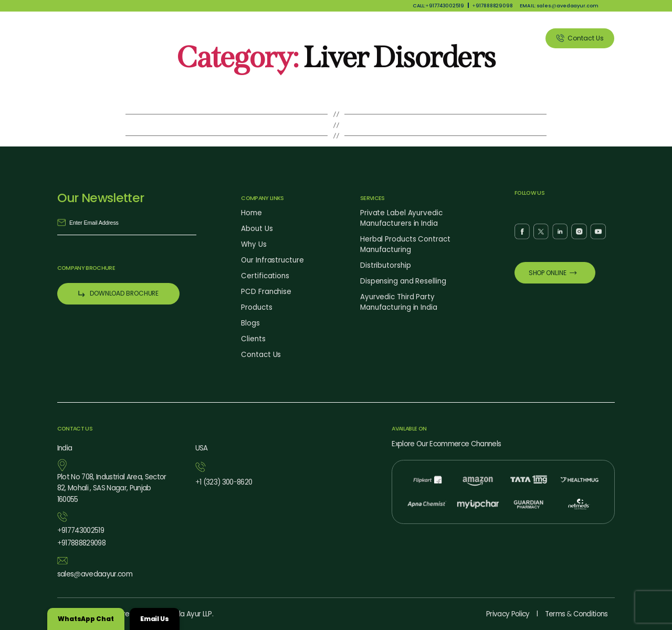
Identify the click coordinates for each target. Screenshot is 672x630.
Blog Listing (469, 38)
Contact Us (261, 355)
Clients (516, 38)
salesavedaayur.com (95, 574)
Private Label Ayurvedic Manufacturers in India (401, 218)
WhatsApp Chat (86, 619)
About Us (275, 38)
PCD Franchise (266, 292)
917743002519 (81, 531)
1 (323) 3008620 (224, 482)
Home (251, 213)
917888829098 (492, 6)
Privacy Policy (508, 614)
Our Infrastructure (272, 260)
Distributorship (386, 265)
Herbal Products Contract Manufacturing (405, 244)
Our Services (414, 38)
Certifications (265, 276)
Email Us (155, 619)
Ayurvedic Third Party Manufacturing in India (399, 302)
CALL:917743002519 (438, 6)
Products (362, 38)
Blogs (250, 323)
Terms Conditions (576, 614)
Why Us (319, 38)
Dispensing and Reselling (403, 281)
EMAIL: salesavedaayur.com (559, 6)
